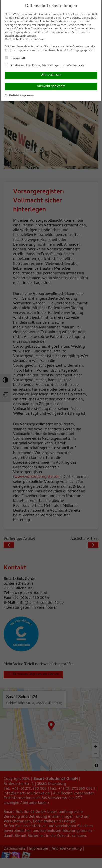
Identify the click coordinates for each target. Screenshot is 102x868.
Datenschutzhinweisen (20, 36)
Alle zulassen (51, 75)
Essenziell (15, 58)
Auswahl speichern (51, 87)
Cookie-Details (13, 96)
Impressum (28, 96)
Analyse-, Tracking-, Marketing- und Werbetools (45, 65)
